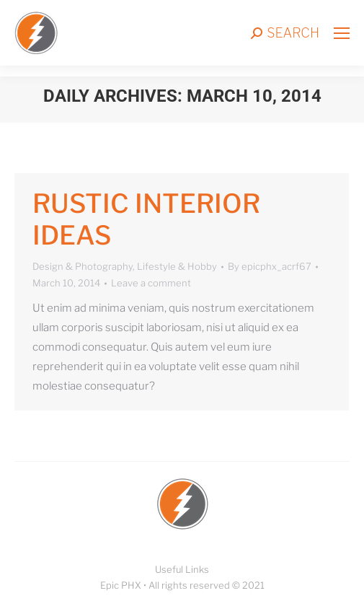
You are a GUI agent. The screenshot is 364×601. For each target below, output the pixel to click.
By (270, 266)
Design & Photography (83, 266)
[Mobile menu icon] (342, 33)
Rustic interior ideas (146, 219)
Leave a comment (151, 283)
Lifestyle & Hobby (177, 266)
